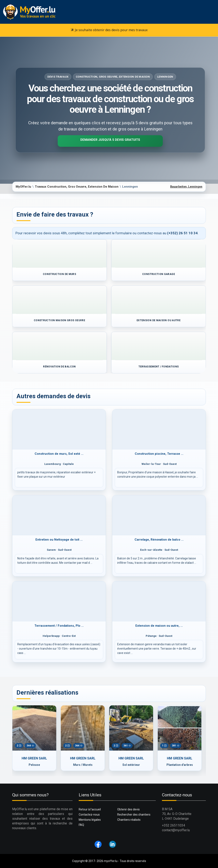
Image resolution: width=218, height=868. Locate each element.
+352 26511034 (173, 825)
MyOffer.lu (23, 187)
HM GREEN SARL (34, 758)
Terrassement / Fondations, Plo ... (59, 626)
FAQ (81, 825)
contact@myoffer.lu (176, 830)
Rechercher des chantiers (134, 815)
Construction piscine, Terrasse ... (159, 454)
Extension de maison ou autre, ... (159, 626)
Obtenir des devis (128, 809)
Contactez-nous (89, 815)
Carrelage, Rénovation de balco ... (159, 540)
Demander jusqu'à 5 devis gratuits (110, 140)
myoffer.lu (111, 861)
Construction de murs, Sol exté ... (59, 454)
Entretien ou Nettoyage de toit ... (59, 540)
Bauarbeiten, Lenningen (186, 187)
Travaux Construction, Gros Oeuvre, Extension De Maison (77, 187)
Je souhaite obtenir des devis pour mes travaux (109, 30)
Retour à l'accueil (90, 809)
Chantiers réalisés (129, 820)
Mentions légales (90, 820)
